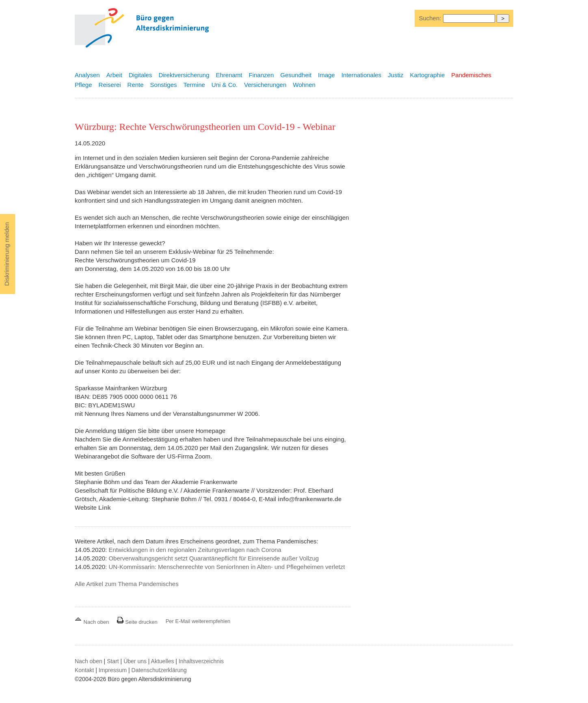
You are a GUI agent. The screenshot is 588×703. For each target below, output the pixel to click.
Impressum (113, 670)
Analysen (87, 75)
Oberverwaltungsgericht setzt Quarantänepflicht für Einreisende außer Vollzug (214, 558)
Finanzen (262, 75)
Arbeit (114, 75)
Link (105, 507)
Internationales (361, 75)
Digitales (141, 75)
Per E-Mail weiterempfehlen (198, 621)
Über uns (135, 661)
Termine (194, 85)
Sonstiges (164, 85)
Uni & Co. (225, 85)
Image (326, 75)
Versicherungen (265, 85)
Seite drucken (137, 622)
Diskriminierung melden (7, 254)
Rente (136, 85)
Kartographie (427, 75)
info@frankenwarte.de (310, 499)
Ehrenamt (229, 75)
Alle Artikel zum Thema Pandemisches (127, 584)
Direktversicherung (184, 75)
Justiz (396, 75)
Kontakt (84, 670)
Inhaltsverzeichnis (201, 661)
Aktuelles (163, 661)
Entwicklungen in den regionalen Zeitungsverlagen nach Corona (195, 550)
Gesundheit (296, 75)
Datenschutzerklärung (159, 670)
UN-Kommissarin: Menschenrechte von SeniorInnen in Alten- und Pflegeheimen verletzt (227, 567)
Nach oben (93, 622)
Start (113, 661)
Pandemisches (471, 75)
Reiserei (110, 85)
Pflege (83, 85)
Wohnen (304, 85)
